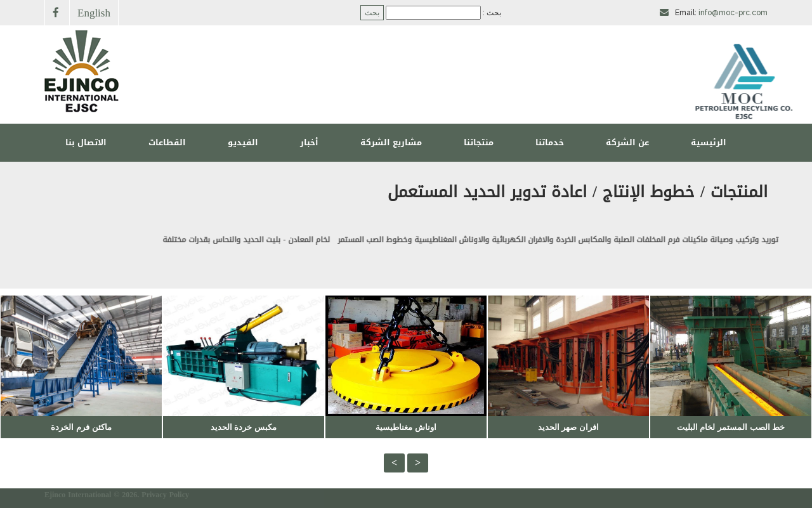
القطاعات (167, 142)
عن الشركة (627, 142)
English (94, 12)
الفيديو (243, 142)
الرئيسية (709, 142)
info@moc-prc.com (733, 13)
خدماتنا (550, 142)
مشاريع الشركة (391, 142)
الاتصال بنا (86, 142)
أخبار (309, 142)
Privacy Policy (165, 495)
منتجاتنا (479, 142)
